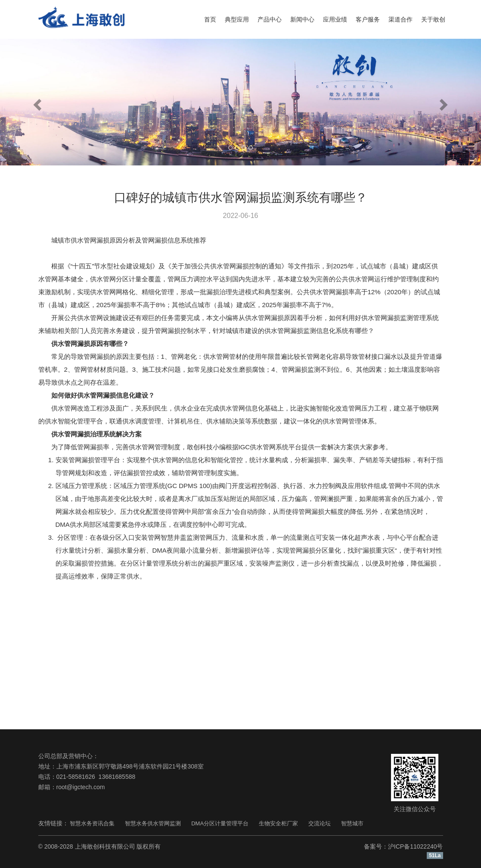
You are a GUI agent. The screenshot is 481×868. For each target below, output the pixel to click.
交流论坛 (320, 823)
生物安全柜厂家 (278, 823)
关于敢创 (433, 19)
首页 (210, 19)
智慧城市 (352, 823)
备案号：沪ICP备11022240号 (403, 846)
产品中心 (270, 19)
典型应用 (237, 19)
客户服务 (368, 19)
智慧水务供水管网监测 (153, 823)
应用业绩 (335, 19)
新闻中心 (302, 19)
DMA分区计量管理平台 (220, 823)
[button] (36, 102)
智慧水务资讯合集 (92, 823)
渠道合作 (400, 19)
